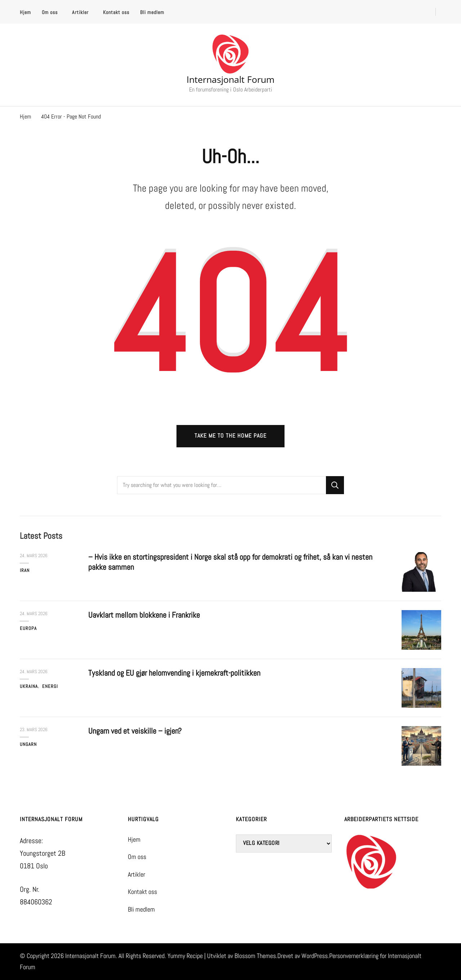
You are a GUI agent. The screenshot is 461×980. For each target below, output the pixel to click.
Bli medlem (152, 12)
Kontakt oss (116, 12)
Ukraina (29, 686)
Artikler (80, 12)
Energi (50, 686)
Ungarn (28, 744)
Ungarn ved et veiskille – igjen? (135, 731)
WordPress (315, 956)
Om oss (50, 12)
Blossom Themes (255, 956)
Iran (25, 570)
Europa (28, 628)
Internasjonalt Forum (230, 79)
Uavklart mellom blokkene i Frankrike (144, 615)
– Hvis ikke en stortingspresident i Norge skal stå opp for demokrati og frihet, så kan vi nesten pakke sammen (230, 562)
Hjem (25, 12)
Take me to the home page (230, 436)
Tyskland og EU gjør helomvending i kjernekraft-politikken (174, 673)
